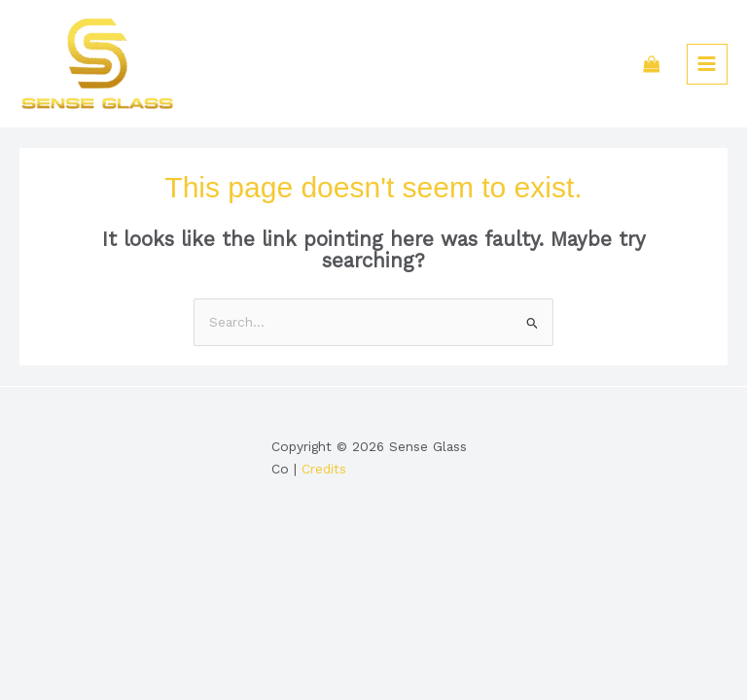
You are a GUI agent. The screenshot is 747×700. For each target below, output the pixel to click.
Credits (324, 469)
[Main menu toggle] (707, 64)
